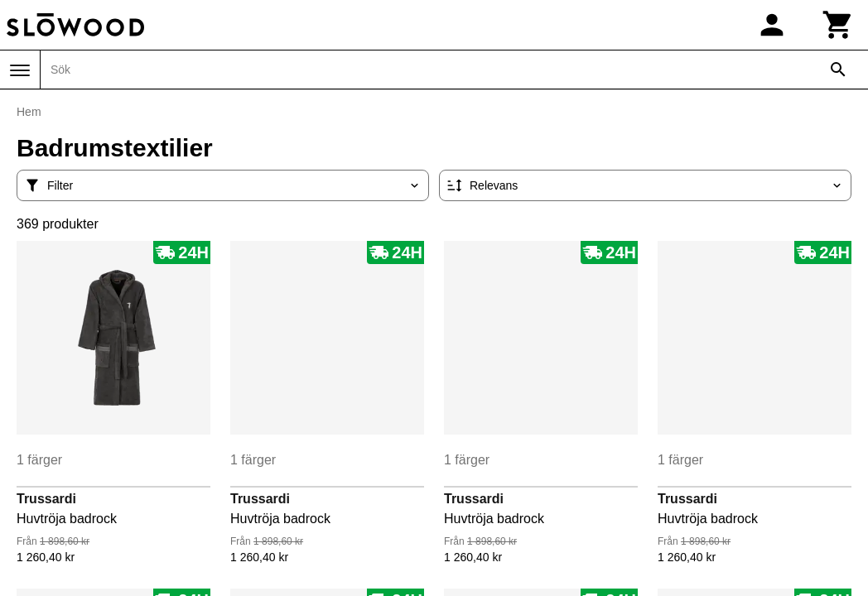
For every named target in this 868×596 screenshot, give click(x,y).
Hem (29, 112)
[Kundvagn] (838, 25)
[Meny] (20, 70)
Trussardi (46, 499)
